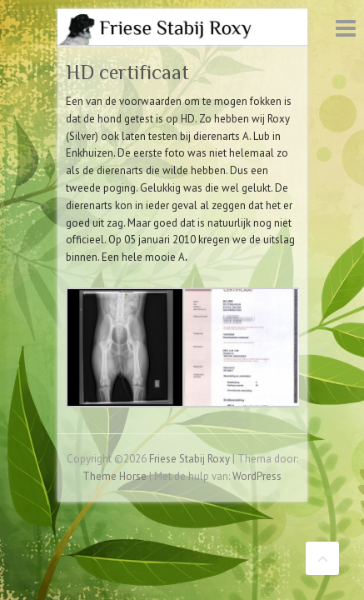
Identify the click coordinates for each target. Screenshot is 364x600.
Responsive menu (346, 28)
